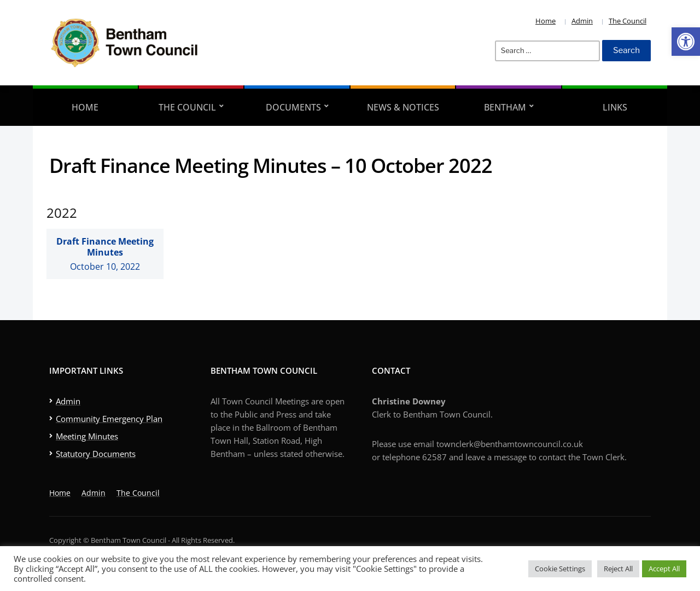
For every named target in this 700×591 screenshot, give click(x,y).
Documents (293, 107)
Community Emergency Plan (109, 419)
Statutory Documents (96, 454)
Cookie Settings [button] (560, 569)
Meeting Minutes (87, 436)
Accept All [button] (664, 569)
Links (615, 107)
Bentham (505, 107)
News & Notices (403, 107)
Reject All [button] (618, 569)
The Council (628, 21)
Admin (582, 21)
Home (546, 21)
